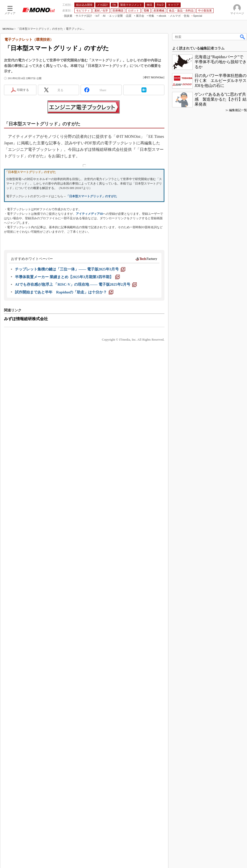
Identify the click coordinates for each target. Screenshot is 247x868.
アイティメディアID (89, 214)
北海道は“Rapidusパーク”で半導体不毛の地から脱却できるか (221, 62)
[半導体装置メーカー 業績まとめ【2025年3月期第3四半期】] (67, 277)
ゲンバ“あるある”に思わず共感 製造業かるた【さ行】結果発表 (221, 99)
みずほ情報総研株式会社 (26, 319)
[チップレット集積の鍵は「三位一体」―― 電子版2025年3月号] (70, 269)
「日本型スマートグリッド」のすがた (92, 196)
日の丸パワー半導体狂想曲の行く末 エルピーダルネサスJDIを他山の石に (221, 81)
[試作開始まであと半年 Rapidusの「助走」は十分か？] (64, 292)
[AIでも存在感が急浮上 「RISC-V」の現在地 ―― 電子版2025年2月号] (76, 284)
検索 (243, 37)
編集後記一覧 (238, 110)
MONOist (8, 29)
